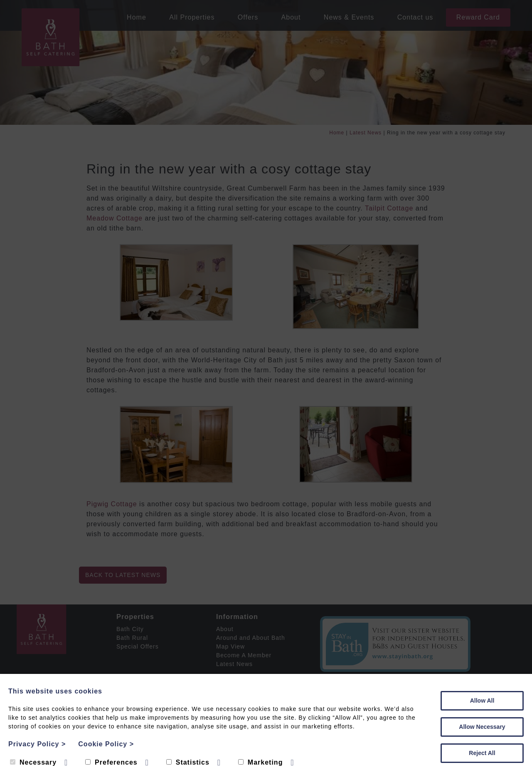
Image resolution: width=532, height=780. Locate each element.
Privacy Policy (37, 744)
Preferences (111, 762)
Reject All (482, 753)
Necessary (33, 762)
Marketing (261, 762)
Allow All (482, 701)
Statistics (188, 762)
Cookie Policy (106, 744)
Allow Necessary (482, 727)
